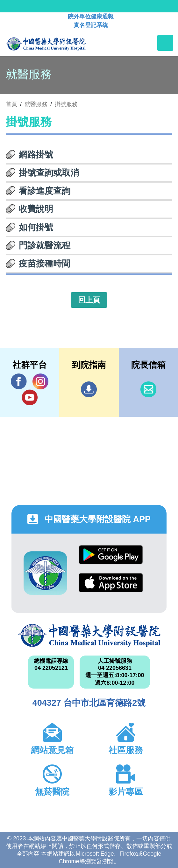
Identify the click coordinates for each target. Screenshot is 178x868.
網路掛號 (36, 155)
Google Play (111, 555)
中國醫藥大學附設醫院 (89, 636)
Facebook (19, 381)
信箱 (148, 389)
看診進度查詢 (45, 191)
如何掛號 (36, 227)
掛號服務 (66, 104)
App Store (111, 583)
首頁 (11, 104)
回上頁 (89, 300)
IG (40, 381)
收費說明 (36, 209)
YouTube (30, 397)
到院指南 (89, 389)
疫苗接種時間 (45, 264)
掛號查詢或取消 (49, 173)
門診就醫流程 (45, 246)
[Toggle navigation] (165, 43)
